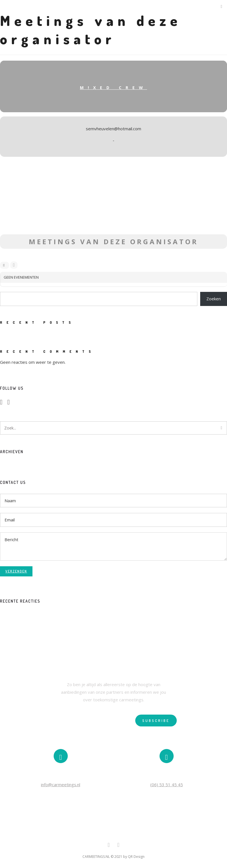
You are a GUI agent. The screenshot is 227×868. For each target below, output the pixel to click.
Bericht (114, 547)
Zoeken (214, 299)
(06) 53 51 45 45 (167, 785)
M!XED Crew (114, 88)
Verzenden (16, 571)
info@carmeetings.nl (61, 785)
